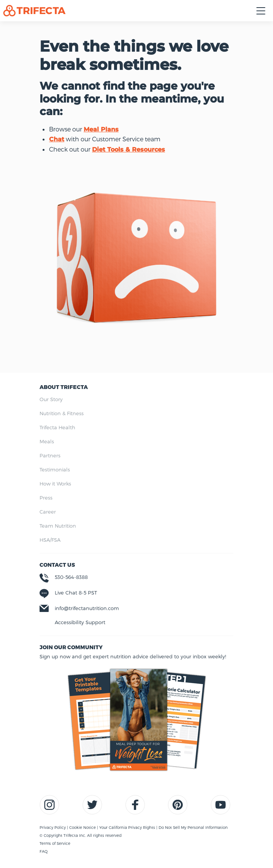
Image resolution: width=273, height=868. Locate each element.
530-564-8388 (71, 577)
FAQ (44, 851)
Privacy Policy (53, 827)
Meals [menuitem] (47, 441)
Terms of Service (55, 843)
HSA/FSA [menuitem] (50, 540)
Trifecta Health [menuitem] (57, 427)
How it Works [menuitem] (55, 484)
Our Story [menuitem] (51, 399)
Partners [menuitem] (50, 455)
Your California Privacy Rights (128, 827)
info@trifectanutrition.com (87, 608)
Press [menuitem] (46, 498)
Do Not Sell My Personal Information (193, 827)
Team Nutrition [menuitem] (58, 526)
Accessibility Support (80, 622)
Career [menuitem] (48, 512)
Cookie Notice (83, 827)
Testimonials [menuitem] (55, 470)
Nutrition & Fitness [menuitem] (62, 413)
